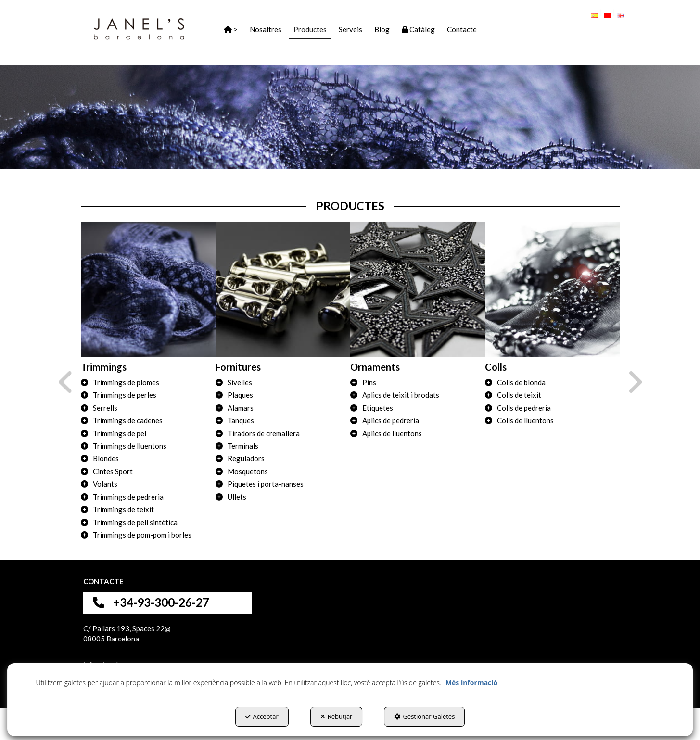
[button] (139, 29)
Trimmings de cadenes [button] (128, 420)
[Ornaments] (418, 289)
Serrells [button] (105, 408)
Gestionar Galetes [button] (424, 716)
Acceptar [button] (262, 716)
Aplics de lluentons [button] (392, 433)
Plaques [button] (240, 395)
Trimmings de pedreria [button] (128, 497)
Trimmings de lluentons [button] (130, 446)
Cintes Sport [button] (113, 471)
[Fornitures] (283, 289)
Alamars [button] (241, 408)
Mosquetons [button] (248, 471)
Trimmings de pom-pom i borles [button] (142, 535)
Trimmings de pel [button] (120, 433)
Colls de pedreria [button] (524, 408)
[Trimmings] (148, 289)
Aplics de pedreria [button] (391, 420)
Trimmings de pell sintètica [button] (135, 522)
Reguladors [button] (246, 458)
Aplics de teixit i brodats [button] (401, 395)
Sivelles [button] (240, 382)
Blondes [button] (106, 458)
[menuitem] (598, 13)
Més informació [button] (471, 683)
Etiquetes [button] (378, 408)
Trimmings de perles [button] (125, 395)
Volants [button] (105, 484)
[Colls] (552, 289)
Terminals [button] (243, 446)
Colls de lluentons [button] (525, 420)
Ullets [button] (237, 497)
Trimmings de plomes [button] (126, 382)
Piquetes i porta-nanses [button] (266, 484)
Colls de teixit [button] (519, 395)
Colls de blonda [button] (521, 382)
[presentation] (66, 382)
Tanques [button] (241, 420)
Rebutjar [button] (337, 716)
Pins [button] (369, 382)
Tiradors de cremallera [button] (264, 433)
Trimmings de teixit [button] (123, 509)
